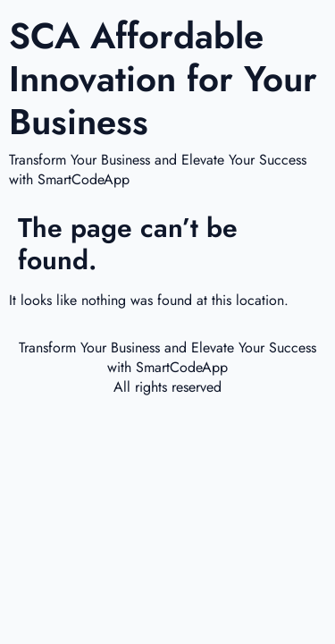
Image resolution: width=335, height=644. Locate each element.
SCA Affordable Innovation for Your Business (163, 79)
